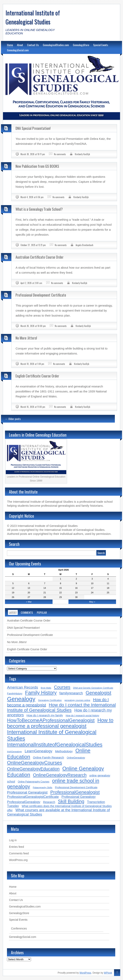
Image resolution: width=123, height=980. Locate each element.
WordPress (85, 973)
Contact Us (33, 45)
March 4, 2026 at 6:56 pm (32, 197)
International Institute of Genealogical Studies (33, 17)
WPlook (108, 973)
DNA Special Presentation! (33, 128)
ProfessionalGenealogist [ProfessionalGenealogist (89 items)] (75, 792)
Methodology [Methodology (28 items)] (64, 751)
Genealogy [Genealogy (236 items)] (21, 699)
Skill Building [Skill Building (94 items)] (71, 801)
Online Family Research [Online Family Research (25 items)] (48, 758)
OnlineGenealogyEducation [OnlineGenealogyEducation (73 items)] (33, 769)
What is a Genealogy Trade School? (39, 209)
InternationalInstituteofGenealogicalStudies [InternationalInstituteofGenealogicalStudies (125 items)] (55, 745)
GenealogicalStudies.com (56, 45)
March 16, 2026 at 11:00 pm (33, 407)
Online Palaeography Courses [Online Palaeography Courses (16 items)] (33, 782)
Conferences (19, 928)
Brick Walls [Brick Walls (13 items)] (46, 688)
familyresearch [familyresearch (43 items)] (71, 693)
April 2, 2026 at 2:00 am (31, 283)
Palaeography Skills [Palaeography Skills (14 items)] (43, 787)
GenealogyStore (81, 45)
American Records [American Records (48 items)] (22, 687)
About (20, 45)
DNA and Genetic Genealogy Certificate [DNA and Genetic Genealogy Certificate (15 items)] (93, 688)
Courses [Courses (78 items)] (62, 687)
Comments (27, 612)
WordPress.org (18, 860)
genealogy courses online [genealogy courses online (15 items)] (77, 700)
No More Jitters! (26, 338)
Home (10, 45)
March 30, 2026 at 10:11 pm (33, 154)
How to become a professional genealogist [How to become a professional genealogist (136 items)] (60, 723)
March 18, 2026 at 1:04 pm (32, 364)
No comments (60, 154)
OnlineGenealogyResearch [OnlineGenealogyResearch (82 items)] (60, 775)
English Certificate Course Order (37, 376)
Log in (13, 840)
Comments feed (19, 853)
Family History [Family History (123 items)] (41, 693)
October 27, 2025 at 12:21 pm (33, 245)
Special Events (101, 45)
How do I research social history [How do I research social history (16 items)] (82, 716)
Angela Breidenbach (84, 245)
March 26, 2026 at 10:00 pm (33, 326)
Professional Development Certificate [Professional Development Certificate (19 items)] (76, 787)
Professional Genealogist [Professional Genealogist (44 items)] (27, 792)
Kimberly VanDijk (82, 154)
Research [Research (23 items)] (49, 802)
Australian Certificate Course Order (40, 257)
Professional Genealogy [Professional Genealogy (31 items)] (79, 797)
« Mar (29, 602)
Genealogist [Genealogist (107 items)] (98, 693)
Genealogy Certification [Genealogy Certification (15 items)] (50, 700)
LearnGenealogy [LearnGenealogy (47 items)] (39, 751)
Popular (42, 612)
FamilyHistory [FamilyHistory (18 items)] (15, 694)
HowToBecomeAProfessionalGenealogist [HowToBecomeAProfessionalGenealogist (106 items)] (51, 720)
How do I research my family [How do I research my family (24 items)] (45, 715)
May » (92, 602)
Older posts (13, 419)
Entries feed (16, 847)
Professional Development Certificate (41, 295)
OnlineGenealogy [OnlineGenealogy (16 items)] (76, 758)
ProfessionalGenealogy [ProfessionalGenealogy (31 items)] (24, 802)
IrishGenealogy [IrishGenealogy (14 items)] (14, 752)
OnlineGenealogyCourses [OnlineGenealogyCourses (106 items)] (34, 763)
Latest (13, 612)
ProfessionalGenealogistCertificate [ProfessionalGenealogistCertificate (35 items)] (33, 797)
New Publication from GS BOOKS (37, 166)
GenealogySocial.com (18, 50)
